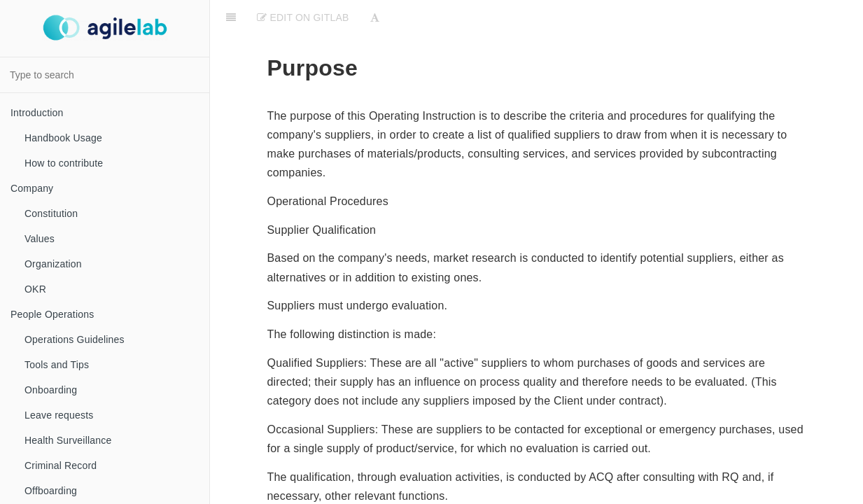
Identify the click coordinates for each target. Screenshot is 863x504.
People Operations (52, 314)
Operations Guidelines (75, 339)
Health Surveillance (68, 440)
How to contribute (64, 163)
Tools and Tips (57, 365)
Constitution (51, 213)
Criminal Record (61, 465)
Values (40, 239)
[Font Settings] (375, 17)
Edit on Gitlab (303, 17)
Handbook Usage (63, 138)
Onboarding (51, 390)
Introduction (37, 113)
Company (32, 188)
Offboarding (51, 491)
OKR (35, 289)
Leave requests (59, 415)
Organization (53, 264)
